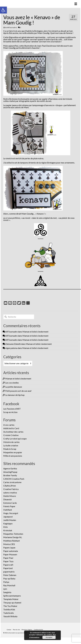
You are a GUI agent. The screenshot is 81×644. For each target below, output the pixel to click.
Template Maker (11, 599)
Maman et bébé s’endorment (35, 332)
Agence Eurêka (10, 468)
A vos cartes (9, 425)
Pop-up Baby (9, 578)
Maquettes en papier (13, 452)
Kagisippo (8, 523)
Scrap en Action (10, 412)
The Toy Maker (10, 606)
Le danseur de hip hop (15, 395)
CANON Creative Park (14, 479)
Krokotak (8, 530)
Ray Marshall (9, 585)
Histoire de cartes (11, 442)
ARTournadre (12, 27)
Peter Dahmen (10, 575)
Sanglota (7, 592)
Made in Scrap (10, 449)
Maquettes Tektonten (13, 534)
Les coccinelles (12, 383)
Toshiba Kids (9, 609)
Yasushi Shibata (10, 616)
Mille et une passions (13, 456)
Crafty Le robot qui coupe (15, 439)
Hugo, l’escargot (11, 513)
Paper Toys (8, 561)
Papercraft (8, 565)
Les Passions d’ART (12, 409)
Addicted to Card (11, 428)
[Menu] (76, 4)
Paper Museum (10, 554)
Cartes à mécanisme (12, 482)
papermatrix (9, 572)
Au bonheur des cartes (13, 432)
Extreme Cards (10, 503)
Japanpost (8, 517)
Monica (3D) (9, 544)
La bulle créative (11, 445)
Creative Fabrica (11, 489)
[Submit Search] (5, 317)
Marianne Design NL (13, 537)
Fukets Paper (9, 506)
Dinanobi (7, 499)
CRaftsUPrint (10, 486)
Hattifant (8, 510)
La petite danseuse (14, 387)
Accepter (49, 637)
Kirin (5, 527)
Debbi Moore (10, 496)
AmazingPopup (10, 472)
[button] (3, 10)
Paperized (8, 568)
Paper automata (11, 551)
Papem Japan (9, 548)
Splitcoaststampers (12, 596)
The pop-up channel (12, 603)
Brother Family (10, 475)
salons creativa (10, 493)
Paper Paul (8, 558)
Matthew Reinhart (12, 541)
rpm (5, 589)
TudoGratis (9, 613)
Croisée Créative (11, 435)
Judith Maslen (10, 520)
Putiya (6, 582)
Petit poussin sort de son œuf (18, 391)
